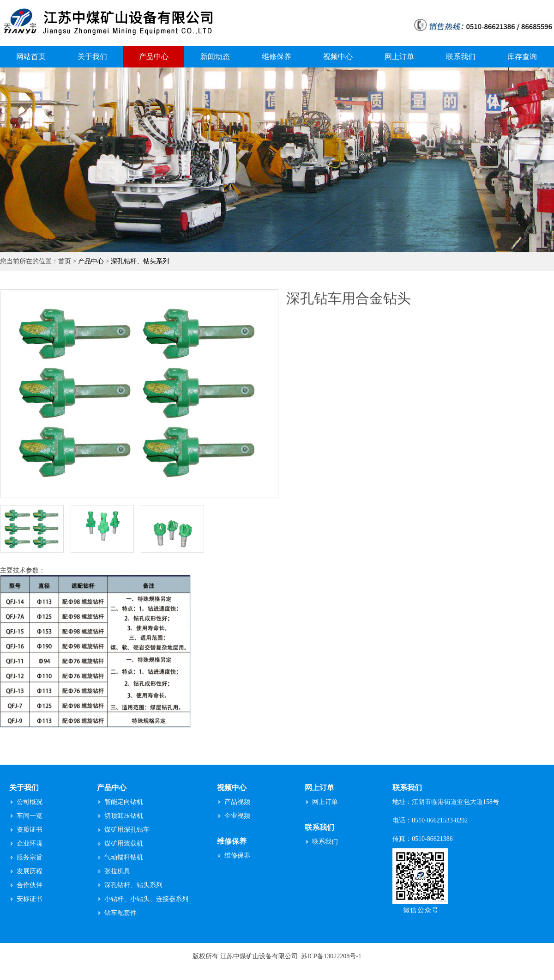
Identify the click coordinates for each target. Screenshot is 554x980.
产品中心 (154, 57)
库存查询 (522, 57)
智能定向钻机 (124, 802)
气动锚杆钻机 (124, 857)
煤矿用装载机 (124, 843)
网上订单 (399, 57)
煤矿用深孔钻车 (127, 830)
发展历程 (30, 871)
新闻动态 (215, 57)
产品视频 (237, 802)
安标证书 (30, 899)
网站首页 (31, 57)
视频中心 (338, 57)
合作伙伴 (30, 885)
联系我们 (461, 57)
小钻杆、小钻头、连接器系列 (146, 899)
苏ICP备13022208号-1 (331, 956)
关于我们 (92, 57)
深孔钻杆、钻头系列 (140, 261)
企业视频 (237, 816)
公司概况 (30, 802)
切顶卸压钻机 (124, 816)
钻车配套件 (120, 913)
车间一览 (30, 816)
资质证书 (30, 830)
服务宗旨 (30, 857)
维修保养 (277, 57)
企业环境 (30, 843)
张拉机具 (117, 871)
